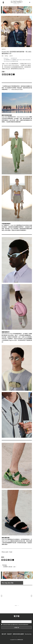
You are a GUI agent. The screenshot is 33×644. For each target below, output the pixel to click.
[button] (3, 2)
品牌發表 (4, 49)
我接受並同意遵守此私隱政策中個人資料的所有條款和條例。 (15, 625)
